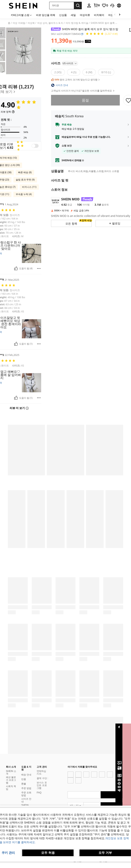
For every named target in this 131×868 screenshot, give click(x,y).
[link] (97, 5)
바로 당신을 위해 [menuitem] (46, 15)
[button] (62, 6)
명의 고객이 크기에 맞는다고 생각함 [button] (76, 80)
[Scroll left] (115, 15)
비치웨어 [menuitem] (99, 15)
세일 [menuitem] (73, 15)
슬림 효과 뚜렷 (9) (25, 180)
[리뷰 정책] (8, 112)
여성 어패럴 (19, 23)
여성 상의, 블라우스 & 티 (50, 23)
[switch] (35, 146)
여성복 (31, 23)
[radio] (58, 72)
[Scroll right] (120, 15)
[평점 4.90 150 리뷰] (102, 34)
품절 (85, 100)
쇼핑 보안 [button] (67, 146)
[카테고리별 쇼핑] (21, 15)
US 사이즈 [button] (70, 63)
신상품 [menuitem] (63, 15)
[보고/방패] (39, 268)
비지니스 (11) (29, 187)
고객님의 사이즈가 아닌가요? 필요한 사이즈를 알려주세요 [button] (83, 91)
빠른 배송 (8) (25, 172)
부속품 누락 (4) (24, 194)
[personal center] (89, 6)
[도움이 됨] (16, 268)
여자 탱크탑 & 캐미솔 (77, 23)
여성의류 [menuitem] (85, 15)
